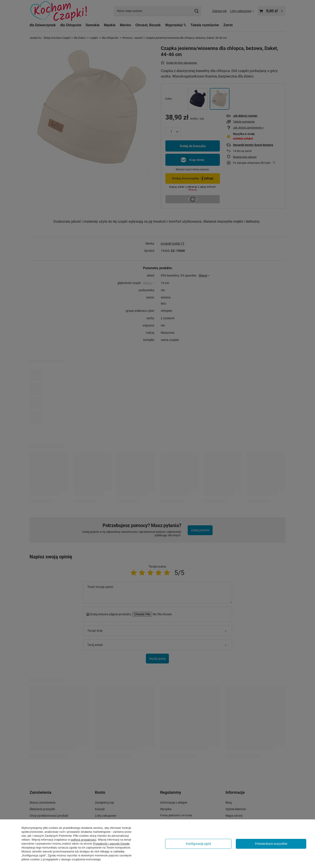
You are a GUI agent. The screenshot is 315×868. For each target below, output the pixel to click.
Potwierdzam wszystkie (271, 844)
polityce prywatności (83, 840)
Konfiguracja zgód (198, 844)
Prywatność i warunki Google (111, 844)
